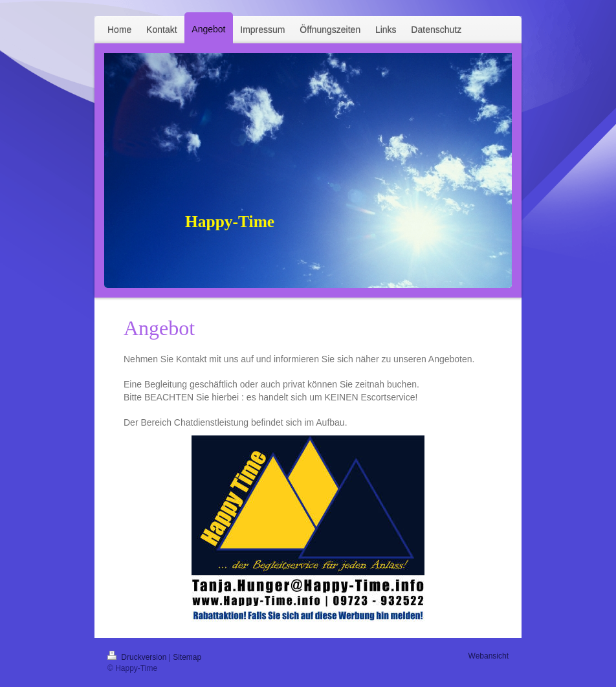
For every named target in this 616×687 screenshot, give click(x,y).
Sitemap (187, 657)
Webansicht (489, 656)
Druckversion (138, 657)
